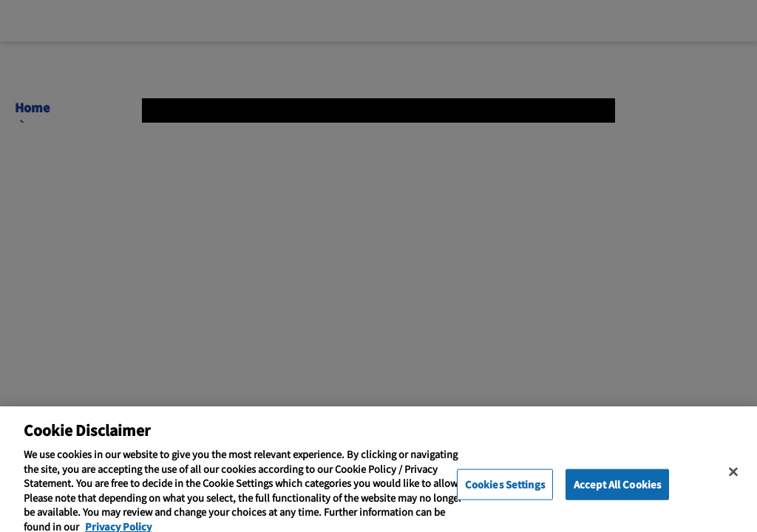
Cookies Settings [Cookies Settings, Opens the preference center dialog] (505, 495)
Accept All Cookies (617, 495)
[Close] (733, 482)
